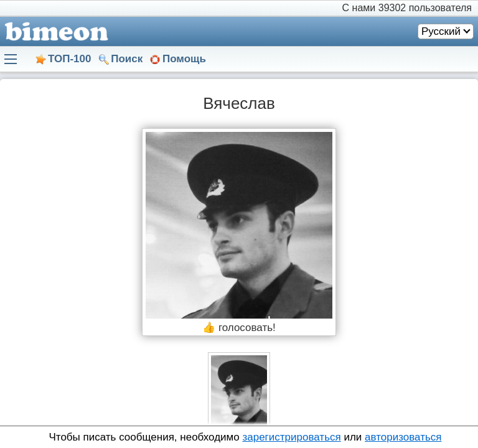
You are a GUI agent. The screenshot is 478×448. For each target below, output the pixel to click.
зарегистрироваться (291, 437)
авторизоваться (403, 437)
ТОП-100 (69, 59)
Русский (441, 31)
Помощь (184, 59)
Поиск (127, 59)
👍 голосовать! (239, 328)
